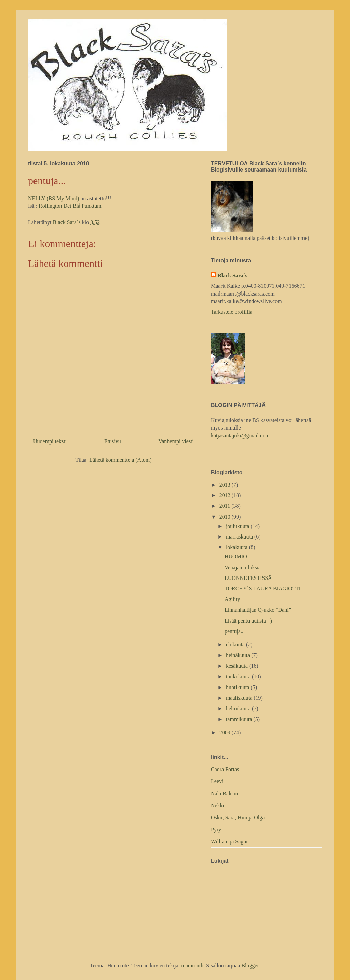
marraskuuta (240, 537)
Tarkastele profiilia (232, 312)
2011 (225, 506)
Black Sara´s (233, 276)
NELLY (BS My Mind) (53, 198)
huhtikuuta (238, 687)
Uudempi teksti (50, 441)
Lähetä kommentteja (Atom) (120, 460)
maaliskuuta (240, 698)
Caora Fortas (225, 769)
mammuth (192, 965)
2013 (226, 485)
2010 (226, 517)
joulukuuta (238, 526)
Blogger (250, 965)
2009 (226, 732)
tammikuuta (240, 719)
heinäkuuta (239, 655)
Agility (232, 599)
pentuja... (235, 631)
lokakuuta (237, 547)
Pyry (216, 829)
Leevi (217, 781)
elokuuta (236, 645)
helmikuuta (239, 709)
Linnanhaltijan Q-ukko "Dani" (258, 610)
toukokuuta (239, 676)
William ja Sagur (230, 841)
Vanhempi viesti (176, 441)
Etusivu (113, 441)
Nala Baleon (225, 794)
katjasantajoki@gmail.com (240, 435)
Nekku (218, 806)
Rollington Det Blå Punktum (70, 206)
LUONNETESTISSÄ (248, 578)
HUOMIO (236, 556)
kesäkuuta (238, 666)
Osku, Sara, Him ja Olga (238, 818)
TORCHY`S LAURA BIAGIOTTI (263, 589)
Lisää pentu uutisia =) (248, 621)
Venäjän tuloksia (243, 567)
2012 (226, 495)
